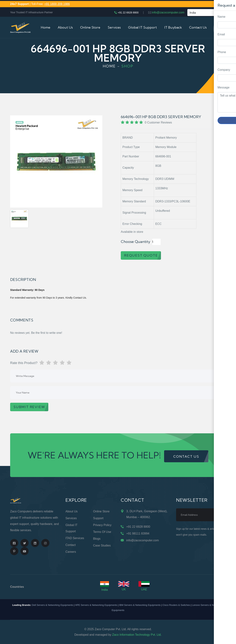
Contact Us (198, 27)
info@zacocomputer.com (168, 12)
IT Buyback (173, 27)
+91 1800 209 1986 (57, 4)
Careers (71, 552)
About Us (65, 27)
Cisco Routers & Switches (176, 605)
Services (114, 27)
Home (46, 27)
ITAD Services (75, 538)
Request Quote (230, 258)
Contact (71, 545)
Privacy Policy (102, 525)
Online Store (90, 27)
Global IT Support (143, 27)
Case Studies (102, 545)
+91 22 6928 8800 (128, 13)
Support (98, 518)
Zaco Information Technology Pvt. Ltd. (137, 635)
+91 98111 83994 (138, 534)
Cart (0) (220, 27)
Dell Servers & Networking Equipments (53, 605)
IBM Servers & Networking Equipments (140, 605)
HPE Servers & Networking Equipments (96, 605)
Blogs (97, 539)
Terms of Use (102, 532)
